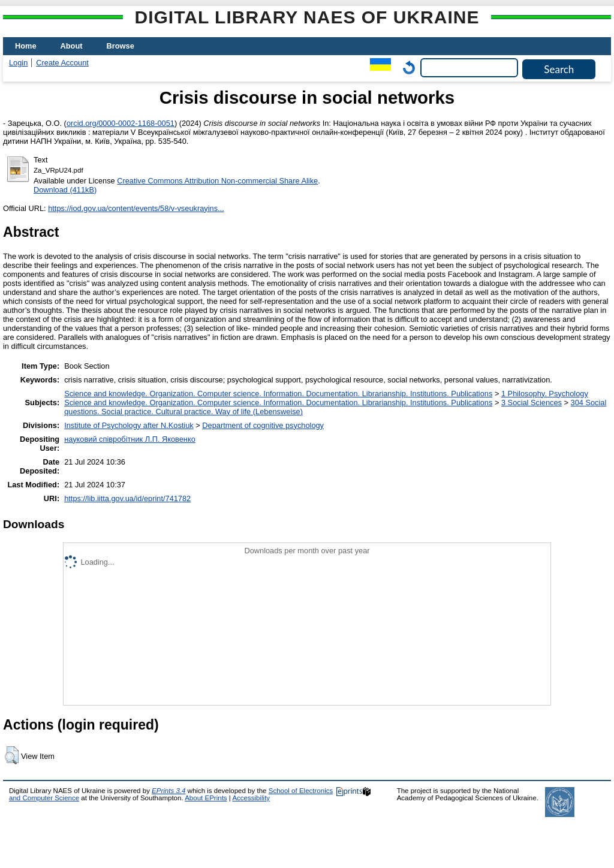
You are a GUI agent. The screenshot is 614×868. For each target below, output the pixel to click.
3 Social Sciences (532, 403)
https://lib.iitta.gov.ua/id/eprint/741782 (127, 498)
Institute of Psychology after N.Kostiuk (129, 425)
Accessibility (251, 798)
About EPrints (206, 798)
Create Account (62, 63)
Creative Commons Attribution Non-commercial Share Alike (217, 181)
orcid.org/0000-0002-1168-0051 (121, 123)
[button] (12, 755)
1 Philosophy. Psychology (545, 394)
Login (18, 63)
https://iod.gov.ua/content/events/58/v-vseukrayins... (136, 208)
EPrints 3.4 (168, 791)
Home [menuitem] (26, 46)
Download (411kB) (65, 190)
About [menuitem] (72, 46)
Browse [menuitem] (121, 46)
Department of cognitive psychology (263, 425)
